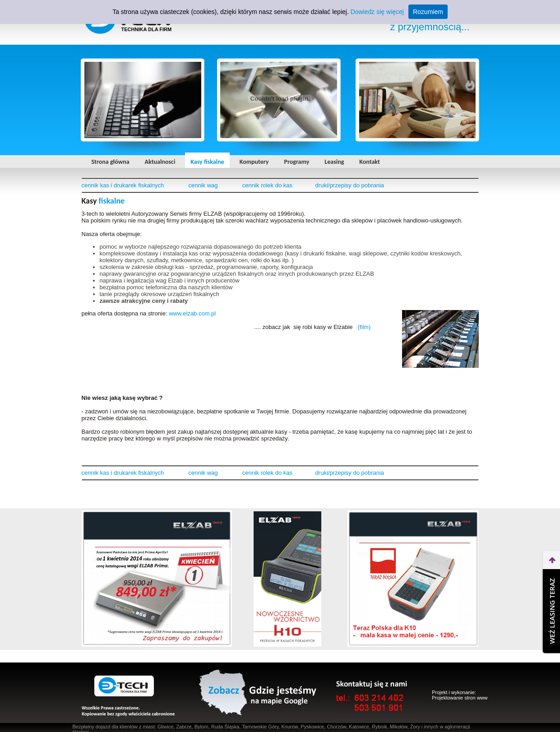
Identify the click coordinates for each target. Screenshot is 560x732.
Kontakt (369, 162)
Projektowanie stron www (460, 698)
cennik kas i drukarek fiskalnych (123, 185)
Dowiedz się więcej (377, 12)
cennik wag (203, 185)
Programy (297, 162)
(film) (364, 327)
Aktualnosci (160, 162)
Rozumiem (428, 12)
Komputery (254, 162)
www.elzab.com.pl (192, 313)
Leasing (334, 162)
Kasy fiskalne (207, 162)
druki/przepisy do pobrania (350, 185)
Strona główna (111, 162)
